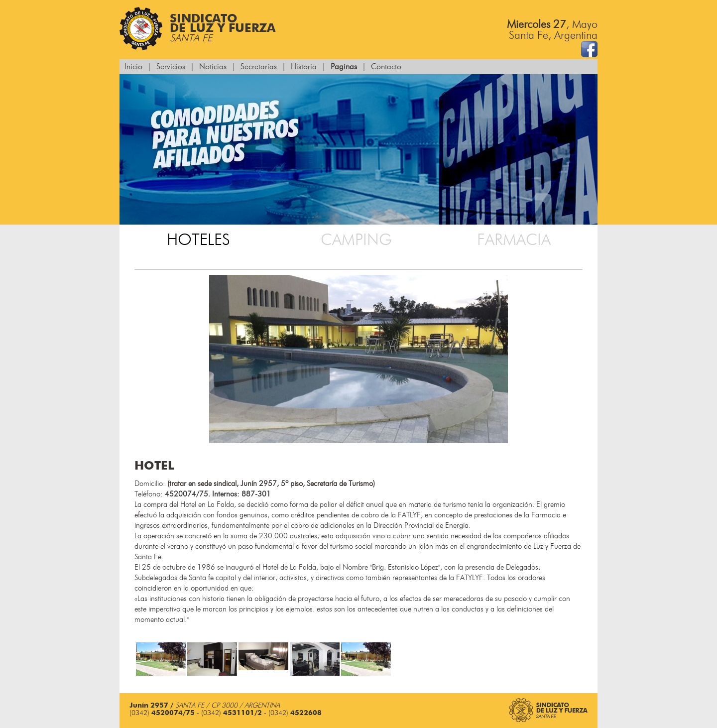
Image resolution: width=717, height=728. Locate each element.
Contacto (386, 67)
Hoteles (198, 240)
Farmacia (514, 240)
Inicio (133, 67)
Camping (356, 240)
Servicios (171, 67)
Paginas (344, 67)
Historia (304, 67)
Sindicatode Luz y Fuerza (197, 29)
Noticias (213, 67)
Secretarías (259, 67)
